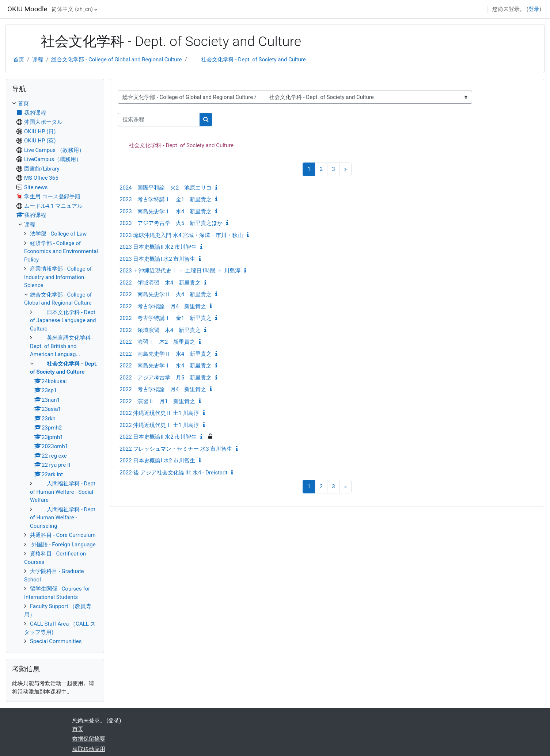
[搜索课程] (159, 120)
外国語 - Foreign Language (63, 545)
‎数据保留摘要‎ (89, 739)
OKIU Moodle (27, 9)
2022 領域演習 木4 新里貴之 (160, 283)
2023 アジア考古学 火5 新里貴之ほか (171, 223)
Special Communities (56, 641)
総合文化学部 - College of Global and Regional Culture (116, 60)
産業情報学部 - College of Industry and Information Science (58, 277)
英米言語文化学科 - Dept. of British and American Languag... (62, 346)
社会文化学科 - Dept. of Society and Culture (248, 60)
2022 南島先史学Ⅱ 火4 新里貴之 (166, 294)
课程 (38, 60)
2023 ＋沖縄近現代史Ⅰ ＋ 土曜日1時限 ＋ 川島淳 (180, 271)
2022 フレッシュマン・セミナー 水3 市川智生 (176, 449)
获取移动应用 (89, 749)
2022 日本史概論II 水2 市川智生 (158, 437)
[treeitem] (55, 373)
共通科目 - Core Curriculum (63, 535)
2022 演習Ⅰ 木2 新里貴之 (157, 342)
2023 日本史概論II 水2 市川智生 (158, 247)
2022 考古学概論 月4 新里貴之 (163, 306)
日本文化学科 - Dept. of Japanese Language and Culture (63, 320)
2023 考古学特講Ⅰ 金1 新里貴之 (166, 199)
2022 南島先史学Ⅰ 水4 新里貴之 (166, 366)
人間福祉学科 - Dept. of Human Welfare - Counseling (63, 518)
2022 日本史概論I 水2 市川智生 (157, 461)
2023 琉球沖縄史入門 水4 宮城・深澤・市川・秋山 (181, 235)
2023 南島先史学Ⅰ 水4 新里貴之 (166, 211)
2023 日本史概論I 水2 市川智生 (157, 259)
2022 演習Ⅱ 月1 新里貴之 (157, 401)
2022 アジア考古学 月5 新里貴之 (166, 378)
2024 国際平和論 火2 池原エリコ (166, 188)
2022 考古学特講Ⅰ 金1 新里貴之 (166, 318)
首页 (19, 60)
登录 (534, 9)
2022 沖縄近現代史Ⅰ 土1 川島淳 (159, 425)
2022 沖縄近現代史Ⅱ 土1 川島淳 (159, 413)
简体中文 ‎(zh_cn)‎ (72, 9)
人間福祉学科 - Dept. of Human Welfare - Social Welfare (63, 492)
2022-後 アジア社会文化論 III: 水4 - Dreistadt (173, 473)
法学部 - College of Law (58, 234)
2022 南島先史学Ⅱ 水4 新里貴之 (166, 354)
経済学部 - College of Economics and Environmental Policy (61, 251)
